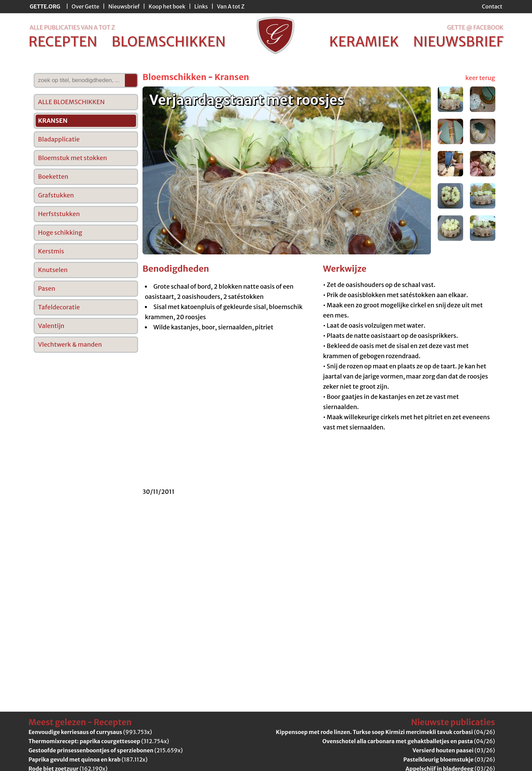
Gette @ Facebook (475, 27)
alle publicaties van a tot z (72, 27)
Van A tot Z (231, 6)
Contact (492, 6)
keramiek (364, 42)
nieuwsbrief (458, 42)
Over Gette (85, 6)
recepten (63, 42)
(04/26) (385, 732)
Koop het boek (167, 6)
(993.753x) (90, 732)
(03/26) (454, 750)
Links (201, 6)
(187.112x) (88, 759)
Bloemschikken (174, 77)
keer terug (480, 78)
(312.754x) (99, 741)
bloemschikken (169, 42)
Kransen (232, 77)
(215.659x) (106, 750)
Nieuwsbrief (124, 6)
